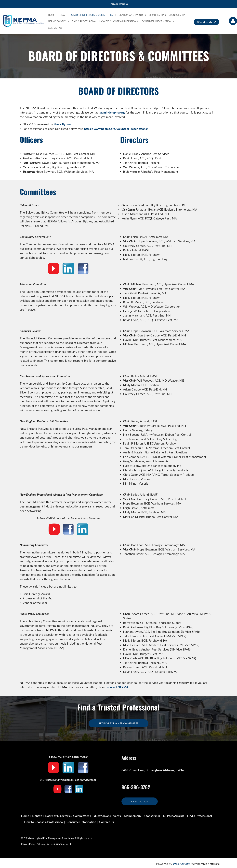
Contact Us (140, 801)
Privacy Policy (28, 844)
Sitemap (41, 844)
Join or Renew (119, 4)
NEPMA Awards (174, 816)
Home (25, 816)
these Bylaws (63, 124)
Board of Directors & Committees (67, 816)
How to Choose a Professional (44, 822)
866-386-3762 (206, 22)
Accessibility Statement (59, 844)
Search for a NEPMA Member (119, 723)
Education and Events (107, 816)
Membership (132, 816)
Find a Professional (199, 816)
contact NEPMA (118, 687)
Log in (233, 21)
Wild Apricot (181, 864)
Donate (37, 816)
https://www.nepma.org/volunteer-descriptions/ (116, 129)
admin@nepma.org (112, 112)
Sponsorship (152, 816)
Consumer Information (81, 822)
